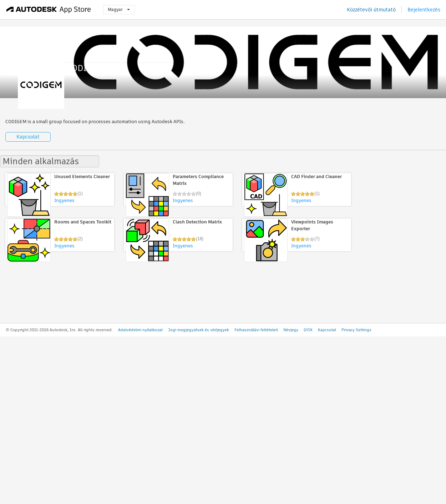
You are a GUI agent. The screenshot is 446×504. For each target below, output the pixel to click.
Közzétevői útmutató (371, 10)
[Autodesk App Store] (49, 10)
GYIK (308, 330)
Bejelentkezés (424, 10)
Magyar (119, 9)
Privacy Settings (356, 330)
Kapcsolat (28, 137)
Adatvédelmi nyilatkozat (140, 330)
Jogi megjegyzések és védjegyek (199, 330)
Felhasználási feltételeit (256, 330)
